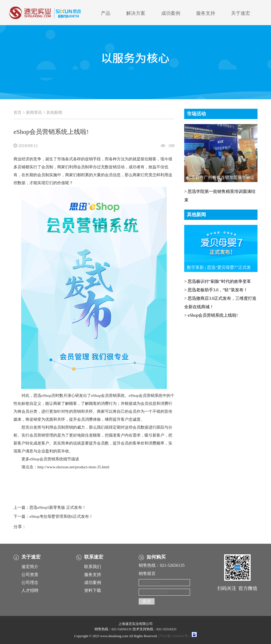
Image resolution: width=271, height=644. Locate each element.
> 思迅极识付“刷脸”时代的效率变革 (217, 281)
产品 (106, 13)
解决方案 (136, 13)
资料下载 (93, 590)
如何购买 (156, 557)
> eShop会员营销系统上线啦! (211, 315)
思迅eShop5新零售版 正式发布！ (58, 507)
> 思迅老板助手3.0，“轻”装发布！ (216, 290)
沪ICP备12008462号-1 (174, 636)
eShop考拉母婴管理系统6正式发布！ (61, 516)
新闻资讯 (34, 112)
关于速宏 (241, 13)
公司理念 (30, 582)
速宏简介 (30, 567)
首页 (17, 112)
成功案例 (171, 13)
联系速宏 (94, 557)
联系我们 (93, 567)
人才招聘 (30, 590)
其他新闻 (54, 112)
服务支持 (206, 13)
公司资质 (30, 575)
